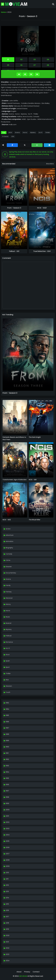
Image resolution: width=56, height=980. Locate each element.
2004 (8, 835)
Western (9, 686)
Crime (8, 560)
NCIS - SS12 (7, 520)
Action (8, 529)
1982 (7, 703)
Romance (9, 642)
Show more (50, 164)
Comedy (9, 554)
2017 (7, 917)
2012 (7, 885)
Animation (10, 541)
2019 (7, 929)
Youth (8, 692)
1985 (7, 715)
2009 (8, 866)
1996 (7, 785)
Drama (17, 132)
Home (3, 12)
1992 (7, 759)
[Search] (53, 4)
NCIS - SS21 (42, 208)
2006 (8, 847)
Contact (36, 972)
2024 (9, 12)
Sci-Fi (40, 132)
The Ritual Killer (35, 520)
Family (8, 585)
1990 (7, 747)
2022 (8, 948)
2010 (7, 873)
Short (8, 655)
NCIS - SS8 (33, 480)
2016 (7, 910)
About (19, 972)
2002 (8, 822)
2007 (8, 854)
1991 (7, 753)
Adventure (10, 535)
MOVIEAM (23, 976)
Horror (25, 132)
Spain (8, 661)
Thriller (48, 132)
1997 (7, 791)
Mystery (33, 132)
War (7, 680)
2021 (7, 942)
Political (9, 636)
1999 (7, 803)
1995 (7, 778)
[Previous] (25, 74)
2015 (7, 904)
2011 (7, 879)
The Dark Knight (35, 437)
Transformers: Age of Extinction (15, 480)
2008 (8, 860)
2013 (7, 891)
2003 (8, 829)
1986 (7, 722)
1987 (7, 728)
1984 (7, 709)
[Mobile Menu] (3, 4)
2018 (7, 923)
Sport (8, 667)
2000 (8, 810)
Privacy (27, 972)
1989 (7, 741)
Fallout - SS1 (14, 251)
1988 (7, 734)
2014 (7, 898)
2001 (7, 816)
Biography (9, 548)
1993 (7, 766)
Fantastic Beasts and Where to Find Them (14, 438)
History (8, 604)
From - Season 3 (14, 208)
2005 (8, 841)
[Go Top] (19, 74)
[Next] (31, 74)
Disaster (9, 567)
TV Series (5, 136)
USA (13, 136)
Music (8, 617)
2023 (8, 954)
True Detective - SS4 (42, 251)
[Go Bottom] (37, 74)
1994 (7, 772)
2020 (8, 935)
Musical (9, 623)
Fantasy (9, 592)
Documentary (11, 573)
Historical (9, 598)
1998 (7, 797)
